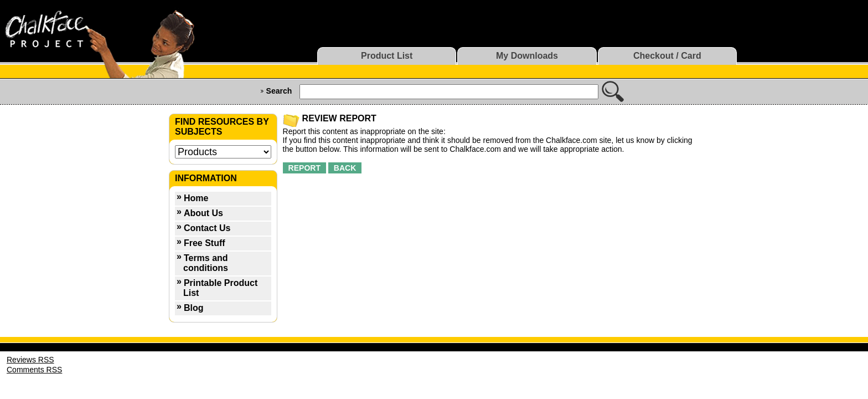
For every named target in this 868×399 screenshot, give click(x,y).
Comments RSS (34, 370)
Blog (194, 308)
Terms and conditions (206, 263)
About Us (203, 213)
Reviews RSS (30, 360)
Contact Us (207, 228)
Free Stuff (205, 243)
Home (196, 198)
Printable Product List (220, 288)
